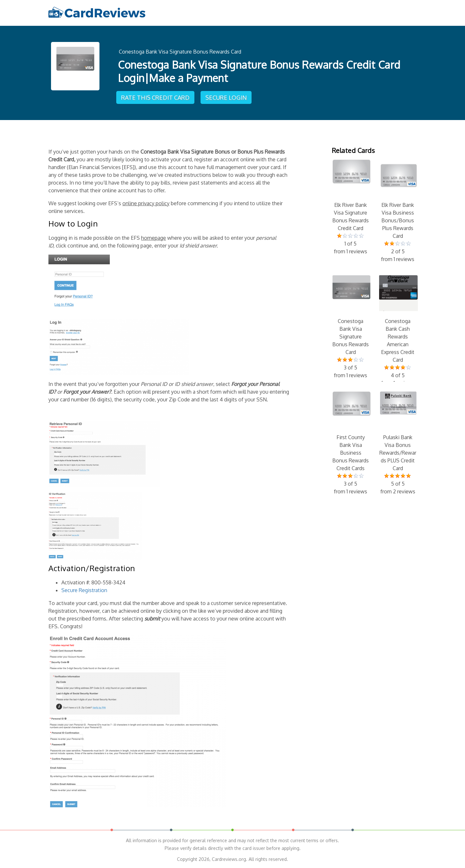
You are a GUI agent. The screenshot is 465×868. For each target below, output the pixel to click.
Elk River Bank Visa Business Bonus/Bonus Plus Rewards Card (398, 211)
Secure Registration (84, 590)
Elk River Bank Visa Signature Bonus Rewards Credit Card (351, 207)
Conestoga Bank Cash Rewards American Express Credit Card (398, 331)
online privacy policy (146, 203)
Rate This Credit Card (155, 97)
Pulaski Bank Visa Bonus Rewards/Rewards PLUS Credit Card (398, 443)
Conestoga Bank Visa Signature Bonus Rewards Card (180, 52)
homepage (154, 238)
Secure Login (226, 97)
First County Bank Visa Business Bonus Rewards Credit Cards (351, 443)
